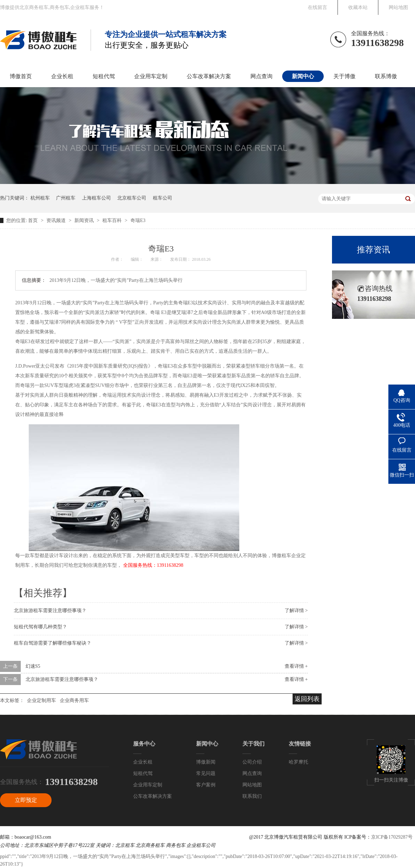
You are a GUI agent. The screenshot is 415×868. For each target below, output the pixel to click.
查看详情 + (296, 666)
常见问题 (206, 773)
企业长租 (62, 76)
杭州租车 (40, 198)
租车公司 (163, 198)
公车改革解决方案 (209, 76)
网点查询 (261, 76)
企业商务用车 (74, 700)
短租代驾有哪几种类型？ (40, 627)
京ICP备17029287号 (392, 837)
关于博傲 (344, 76)
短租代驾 (104, 76)
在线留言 (317, 7)
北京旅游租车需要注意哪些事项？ (50, 611)
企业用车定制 (151, 76)
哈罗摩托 (298, 762)
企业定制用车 (41, 700)
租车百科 (113, 220)
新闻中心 (303, 76)
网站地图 (398, 7)
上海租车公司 (96, 198)
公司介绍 (252, 762)
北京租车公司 (132, 198)
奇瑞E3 (138, 220)
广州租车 (66, 198)
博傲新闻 (206, 762)
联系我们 (252, 796)
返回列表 (307, 699)
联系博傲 (386, 76)
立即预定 (26, 800)
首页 (34, 220)
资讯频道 (57, 220)
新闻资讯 (85, 220)
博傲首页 (21, 76)
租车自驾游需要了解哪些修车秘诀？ (53, 643)
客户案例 (206, 785)
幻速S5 (33, 666)
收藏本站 (358, 7)
